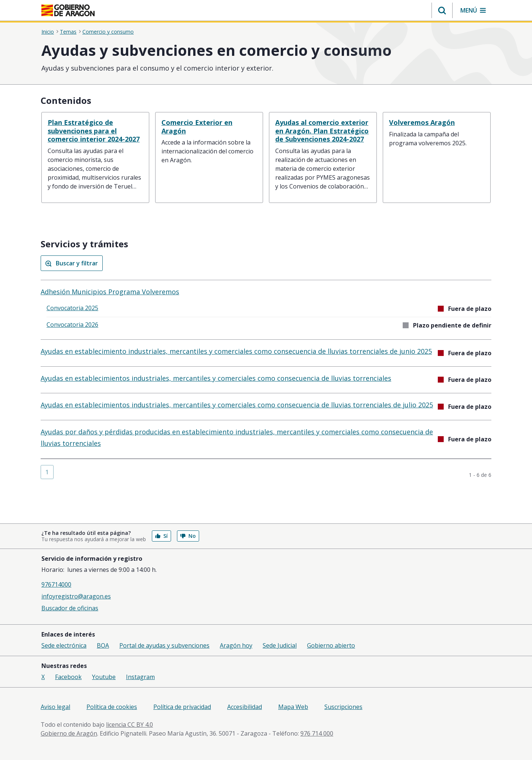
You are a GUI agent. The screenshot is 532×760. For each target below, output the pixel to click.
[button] (442, 10)
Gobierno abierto (331, 645)
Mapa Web (293, 707)
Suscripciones (343, 707)
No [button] (188, 536)
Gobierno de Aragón (69, 733)
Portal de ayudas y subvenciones (164, 645)
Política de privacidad (182, 707)
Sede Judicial (280, 645)
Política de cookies (112, 707)
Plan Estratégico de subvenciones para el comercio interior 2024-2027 (94, 131)
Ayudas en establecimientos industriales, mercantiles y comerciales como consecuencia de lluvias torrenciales (216, 378)
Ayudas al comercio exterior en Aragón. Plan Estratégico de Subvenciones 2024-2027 (322, 131)
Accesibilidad (245, 707)
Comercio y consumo (108, 32)
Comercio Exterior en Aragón (197, 127)
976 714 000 (317, 733)
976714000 (56, 584)
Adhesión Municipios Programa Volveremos (110, 292)
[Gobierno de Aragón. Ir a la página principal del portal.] (68, 10)
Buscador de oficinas (70, 608)
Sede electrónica (64, 645)
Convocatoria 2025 (72, 308)
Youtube (104, 677)
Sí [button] (161, 536)
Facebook (68, 677)
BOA (103, 645)
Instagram (140, 677)
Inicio (48, 32)
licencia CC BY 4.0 (129, 725)
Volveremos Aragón (422, 122)
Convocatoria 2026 (72, 325)
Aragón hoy (236, 645)
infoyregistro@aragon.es (76, 596)
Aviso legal (55, 707)
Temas (68, 32)
